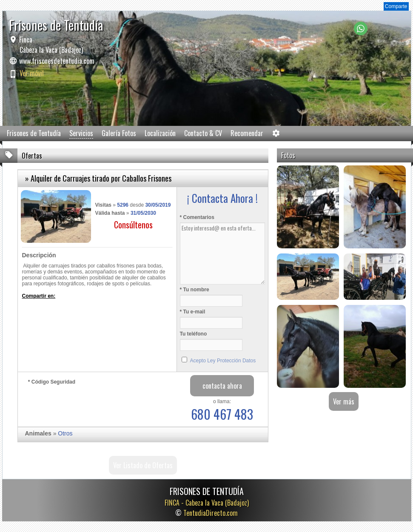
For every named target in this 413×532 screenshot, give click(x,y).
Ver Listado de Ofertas (143, 465)
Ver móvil (32, 73)
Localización (160, 133)
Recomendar (247, 133)
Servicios (81, 133)
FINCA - (207, 503)
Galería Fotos (119, 133)
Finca (50, 45)
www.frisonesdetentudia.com (57, 61)
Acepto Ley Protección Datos (223, 361)
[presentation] (93, 404)
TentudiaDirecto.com (211, 513)
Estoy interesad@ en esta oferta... (222, 253)
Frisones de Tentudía (34, 133)
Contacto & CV (203, 133)
